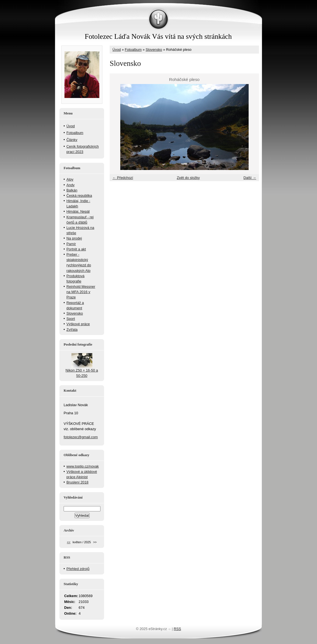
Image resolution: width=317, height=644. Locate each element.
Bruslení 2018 (77, 482)
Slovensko (154, 50)
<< (69, 542)
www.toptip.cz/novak (83, 466)
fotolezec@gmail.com (81, 437)
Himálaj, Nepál (78, 211)
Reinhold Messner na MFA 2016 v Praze (81, 292)
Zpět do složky (188, 178)
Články (72, 140)
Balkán (72, 190)
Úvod (117, 50)
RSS (177, 629)
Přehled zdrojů (78, 569)
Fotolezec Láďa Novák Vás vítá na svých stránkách (158, 36)
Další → (250, 178)
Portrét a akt (76, 249)
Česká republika (79, 196)
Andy (70, 185)
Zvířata (72, 330)
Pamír (71, 244)
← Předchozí (123, 178)
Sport (71, 319)
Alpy (70, 179)
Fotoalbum (133, 50)
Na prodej (74, 238)
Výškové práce (78, 324)
